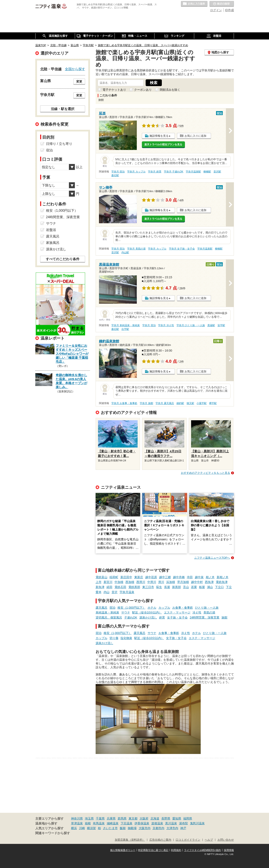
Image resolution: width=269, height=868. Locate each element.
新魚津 (100, 587)
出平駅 (125, 329)
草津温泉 (77, 823)
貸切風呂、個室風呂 (109, 617)
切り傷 (114, 638)
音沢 (115, 592)
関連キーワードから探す (53, 833)
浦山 (210, 587)
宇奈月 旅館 (146, 403)
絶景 (162, 617)
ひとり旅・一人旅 (207, 608)
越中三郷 (165, 577)
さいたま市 (110, 828)
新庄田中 (126, 577)
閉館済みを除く (170, 90)
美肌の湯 (209, 612)
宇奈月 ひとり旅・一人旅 (191, 325)
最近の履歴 (222, 4)
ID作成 (229, 10)
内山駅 (125, 252)
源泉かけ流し (148, 617)
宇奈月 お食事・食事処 (124, 403)
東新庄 (139, 577)
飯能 (123, 828)
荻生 (159, 587)
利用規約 (176, 850)
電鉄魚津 (222, 582)
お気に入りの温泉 (194, 4)
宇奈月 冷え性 (166, 325)
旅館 (224, 617)
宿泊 (112, 608)
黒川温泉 (171, 823)
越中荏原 (151, 577)
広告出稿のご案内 (160, 840)
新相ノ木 (223, 577)
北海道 (155, 818)
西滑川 (141, 582)
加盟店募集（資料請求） (130, 840)
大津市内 (172, 828)
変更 (79, 81)
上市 (99, 582)
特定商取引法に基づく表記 (153, 850)
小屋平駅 (202, 403)
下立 (229, 587)
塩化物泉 (126, 638)
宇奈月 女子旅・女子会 (182, 249)
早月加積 (183, 582)
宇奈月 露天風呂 (165, 403)
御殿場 (132, 828)
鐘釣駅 (180, 403)
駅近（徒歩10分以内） (147, 612)
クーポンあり (143, 90)
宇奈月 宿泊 (118, 172)
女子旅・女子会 (177, 617)
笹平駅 (221, 325)
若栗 (194, 587)
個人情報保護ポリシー (123, 850)
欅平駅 (213, 403)
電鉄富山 (102, 577)
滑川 (161, 582)
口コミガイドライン (188, 840)
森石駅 (115, 175)
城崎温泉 (113, 823)
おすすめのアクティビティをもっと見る (206, 473)
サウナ (126, 612)
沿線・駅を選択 (63, 109)
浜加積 (171, 582)
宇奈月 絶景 (155, 172)
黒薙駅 (211, 325)
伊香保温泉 (142, 823)
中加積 (119, 582)
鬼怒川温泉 (197, 823)
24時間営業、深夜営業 (205, 617)
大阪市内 (145, 828)
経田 (109, 587)
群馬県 (122, 818)
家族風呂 (53, 243)
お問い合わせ (226, 840)
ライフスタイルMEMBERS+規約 (203, 850)
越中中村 (197, 582)
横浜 (74, 828)
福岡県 (188, 818)
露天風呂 (102, 608)
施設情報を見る (159, 136)
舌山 (186, 587)
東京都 (133, 818)
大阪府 (144, 818)
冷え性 (197, 612)
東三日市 (148, 587)
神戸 (183, 828)
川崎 (82, 828)
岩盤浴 (51, 230)
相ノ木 (210, 577)
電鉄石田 (120, 587)
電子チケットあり (114, 90)
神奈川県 (77, 818)
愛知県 (177, 818)
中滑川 (152, 582)
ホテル (152, 608)
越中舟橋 (179, 577)
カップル (164, 608)
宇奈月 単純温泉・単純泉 (126, 325)
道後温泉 (157, 823)
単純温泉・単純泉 (107, 612)
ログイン (216, 10)
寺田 (190, 577)
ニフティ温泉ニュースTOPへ (212, 558)
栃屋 (202, 587)
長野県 (166, 818)
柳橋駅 (207, 172)
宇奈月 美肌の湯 (136, 249)
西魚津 (209, 582)
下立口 (219, 587)
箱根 (88, 823)
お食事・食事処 (183, 608)
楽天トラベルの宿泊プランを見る (163, 144)
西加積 (130, 582)
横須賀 (91, 828)
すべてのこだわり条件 (63, 259)
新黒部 (177, 587)
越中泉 (199, 577)
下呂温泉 (127, 823)
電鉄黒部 (134, 587)
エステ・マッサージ (177, 612)
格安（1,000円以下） (131, 608)
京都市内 (158, 828)
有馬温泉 (99, 823)
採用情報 (229, 850)
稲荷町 (114, 577)
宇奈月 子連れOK (174, 172)
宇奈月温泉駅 (193, 172)
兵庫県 (111, 818)
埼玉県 (89, 818)
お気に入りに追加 (195, 136)
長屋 (167, 587)
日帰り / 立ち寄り (59, 144)
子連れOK (131, 617)
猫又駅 (190, 403)
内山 (107, 592)
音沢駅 (217, 172)
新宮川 (108, 582)
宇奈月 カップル (136, 172)
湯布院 (183, 823)
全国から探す (75, 69)
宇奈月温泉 (127, 592)
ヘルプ (209, 840)
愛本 (99, 592)
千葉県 (100, 818)
